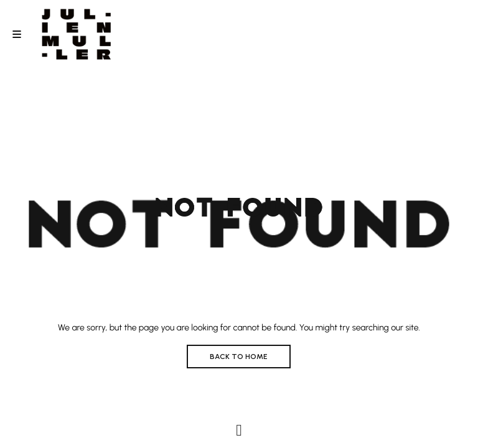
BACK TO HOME (239, 357)
